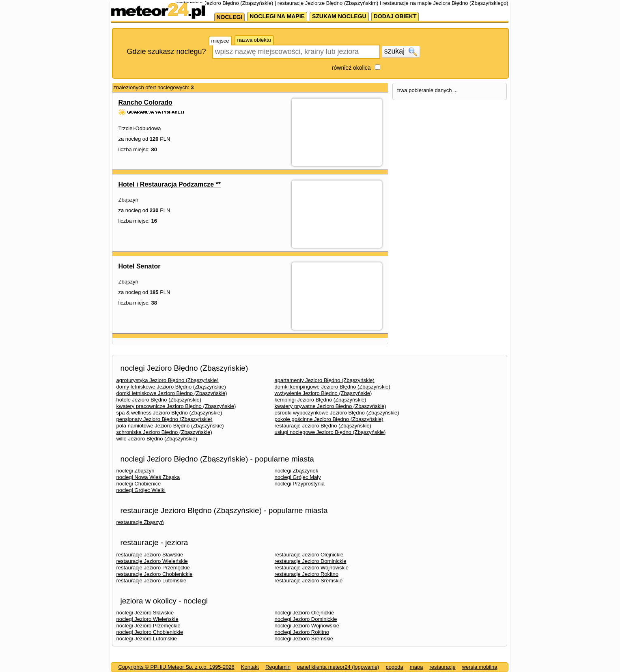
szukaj (401, 52)
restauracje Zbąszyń (140, 522)
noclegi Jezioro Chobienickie (150, 632)
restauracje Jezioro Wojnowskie (312, 568)
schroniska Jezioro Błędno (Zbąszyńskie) (164, 432)
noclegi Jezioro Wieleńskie (147, 619)
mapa (417, 667)
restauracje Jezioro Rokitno (307, 574)
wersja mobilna (480, 667)
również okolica (351, 68)
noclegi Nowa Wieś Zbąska (148, 477)
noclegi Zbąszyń (136, 471)
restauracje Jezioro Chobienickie (155, 574)
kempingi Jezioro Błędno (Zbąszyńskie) (321, 400)
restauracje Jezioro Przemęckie (153, 568)
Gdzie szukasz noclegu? (167, 52)
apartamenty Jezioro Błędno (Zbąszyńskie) (325, 380)
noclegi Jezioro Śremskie (304, 639)
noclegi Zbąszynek (297, 471)
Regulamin (278, 667)
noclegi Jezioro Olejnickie (305, 613)
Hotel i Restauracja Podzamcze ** (170, 184)
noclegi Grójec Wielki (141, 490)
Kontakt (250, 667)
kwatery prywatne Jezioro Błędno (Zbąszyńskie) (330, 406)
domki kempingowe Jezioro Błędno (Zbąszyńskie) (333, 387)
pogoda (394, 667)
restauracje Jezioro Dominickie (311, 561)
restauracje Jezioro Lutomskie (152, 581)
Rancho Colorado (145, 102)
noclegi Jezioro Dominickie (306, 619)
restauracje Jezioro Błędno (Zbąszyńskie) (323, 426)
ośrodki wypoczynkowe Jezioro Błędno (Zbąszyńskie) (337, 413)
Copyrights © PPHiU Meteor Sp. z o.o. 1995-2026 (177, 667)
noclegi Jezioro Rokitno (302, 632)
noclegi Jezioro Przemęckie (149, 626)
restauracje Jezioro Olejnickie (309, 555)
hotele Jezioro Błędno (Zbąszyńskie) (159, 400)
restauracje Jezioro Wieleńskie (152, 561)
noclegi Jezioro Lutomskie (147, 639)
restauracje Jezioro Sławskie (150, 555)
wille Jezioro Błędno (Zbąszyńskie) (157, 439)
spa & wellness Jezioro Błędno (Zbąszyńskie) (169, 413)
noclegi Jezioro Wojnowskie (307, 626)
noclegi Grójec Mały (298, 477)
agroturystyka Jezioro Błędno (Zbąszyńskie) (168, 380)
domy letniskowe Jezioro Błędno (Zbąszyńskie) (171, 387)
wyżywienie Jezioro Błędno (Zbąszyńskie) (323, 393)
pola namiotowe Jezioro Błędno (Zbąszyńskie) (170, 426)
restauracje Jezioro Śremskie (309, 581)
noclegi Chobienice (139, 484)
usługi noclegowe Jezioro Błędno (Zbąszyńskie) (330, 432)
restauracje (442, 667)
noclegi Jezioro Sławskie (145, 613)
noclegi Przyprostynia (300, 484)
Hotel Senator (140, 266)
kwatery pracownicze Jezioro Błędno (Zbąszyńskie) (176, 406)
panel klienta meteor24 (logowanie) (338, 667)
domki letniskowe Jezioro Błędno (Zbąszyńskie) (172, 393)
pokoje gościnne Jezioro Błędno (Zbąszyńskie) (329, 419)
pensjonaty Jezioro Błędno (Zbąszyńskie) (165, 419)
